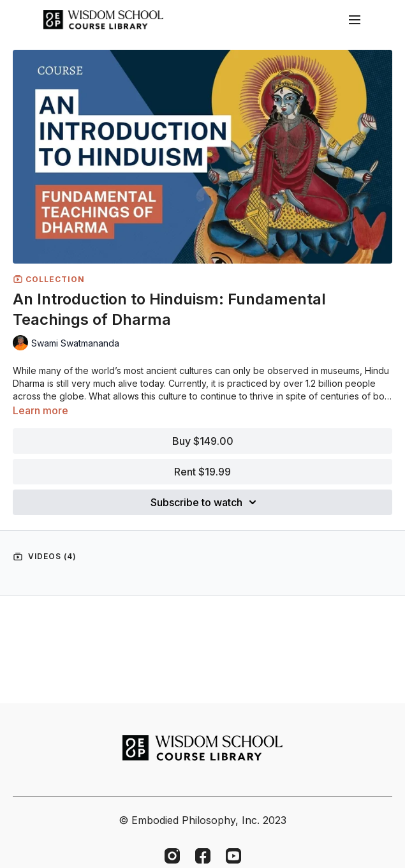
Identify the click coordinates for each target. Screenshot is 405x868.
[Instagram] (172, 856)
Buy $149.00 (203, 441)
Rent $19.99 (202, 472)
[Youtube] (233, 856)
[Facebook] (203, 856)
